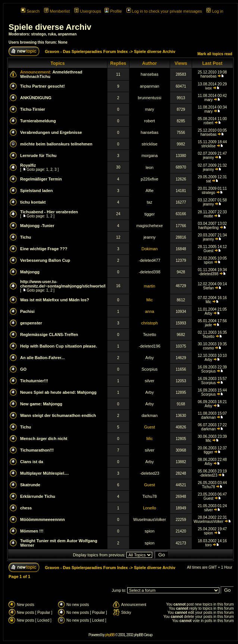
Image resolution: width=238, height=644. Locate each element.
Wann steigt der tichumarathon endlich (58, 415)
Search (30, 11)
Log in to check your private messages (164, 11)
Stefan (208, 288)
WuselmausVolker (150, 519)
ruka (52, 34)
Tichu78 (208, 487)
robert (150, 121)
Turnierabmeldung (38, 121)
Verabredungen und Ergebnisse (51, 132)
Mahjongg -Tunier (37, 226)
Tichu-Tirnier (33, 109)
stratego (39, 34)
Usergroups (88, 11)
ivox (209, 88)
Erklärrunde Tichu (38, 496)
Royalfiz (28, 165)
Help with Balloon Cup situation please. (59, 346)
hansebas (150, 74)
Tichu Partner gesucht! (43, 86)
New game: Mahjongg (41, 404)
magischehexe (149, 226)
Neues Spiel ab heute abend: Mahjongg (58, 392)
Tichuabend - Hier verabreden (49, 212)
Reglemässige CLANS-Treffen (49, 334)
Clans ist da (32, 462)
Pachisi (27, 311)
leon (149, 167)
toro (208, 545)
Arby (209, 313)
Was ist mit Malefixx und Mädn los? (55, 300)
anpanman (67, 34)
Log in (215, 11)
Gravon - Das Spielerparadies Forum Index (86, 51)
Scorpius (149, 369)
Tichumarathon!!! (37, 450)
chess (26, 508)
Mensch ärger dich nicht (44, 439)
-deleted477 (150, 260)
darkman (149, 415)
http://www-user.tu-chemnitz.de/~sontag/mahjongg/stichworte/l (63, 284)
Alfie (149, 191)
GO (23, 369)
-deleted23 (150, 473)
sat (208, 181)
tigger (150, 214)
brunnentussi (149, 98)
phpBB (110, 635)
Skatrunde (30, 485)
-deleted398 (150, 272)
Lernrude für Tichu (38, 155)
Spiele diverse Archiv (50, 27)
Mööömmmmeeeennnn (43, 519)
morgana (149, 155)
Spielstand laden (36, 191)
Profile (113, 11)
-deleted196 (150, 346)
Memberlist (57, 11)
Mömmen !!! (32, 531)
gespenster (31, 323)
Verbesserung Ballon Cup (45, 260)
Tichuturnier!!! (34, 381)
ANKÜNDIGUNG (36, 98)
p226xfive (149, 179)
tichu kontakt (33, 202)
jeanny (208, 158)
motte (208, 216)
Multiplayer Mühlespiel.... (44, 473)
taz (150, 202)
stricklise (150, 144)
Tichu (26, 237)
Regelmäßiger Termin (41, 179)
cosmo (208, 348)
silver (150, 381)
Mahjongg (30, 272)
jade (208, 325)
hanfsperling (209, 228)
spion (209, 262)
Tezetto (149, 334)
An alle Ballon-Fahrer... (42, 358)
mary (209, 100)
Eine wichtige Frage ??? (44, 249)
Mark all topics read (215, 54)
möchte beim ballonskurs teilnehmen (56, 144)
